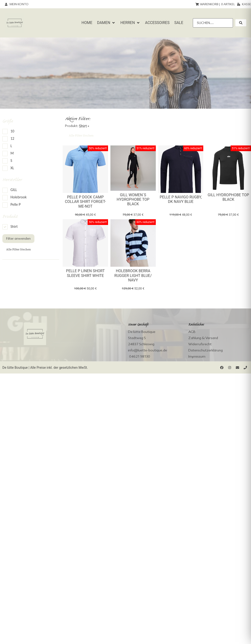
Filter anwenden (18, 238)
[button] (106, 23)
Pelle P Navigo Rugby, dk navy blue (181, 199)
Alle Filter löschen (19, 249)
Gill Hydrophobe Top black (228, 197)
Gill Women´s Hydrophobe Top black (133, 199)
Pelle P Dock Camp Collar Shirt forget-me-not (85, 202)
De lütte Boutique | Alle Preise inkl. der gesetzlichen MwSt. (45, 368)
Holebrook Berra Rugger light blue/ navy (133, 275)
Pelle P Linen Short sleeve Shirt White (85, 273)
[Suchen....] (213, 23)
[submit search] (241, 23)
